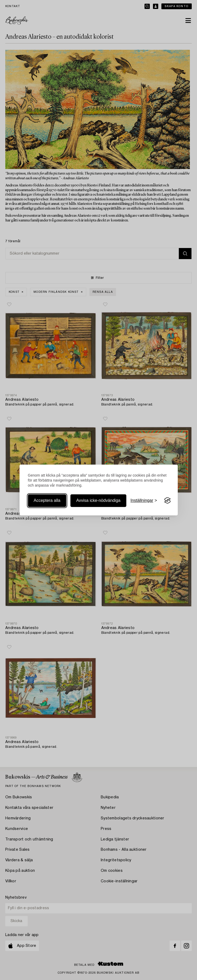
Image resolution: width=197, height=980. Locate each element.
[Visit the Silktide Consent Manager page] (167, 501)
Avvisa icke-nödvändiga (98, 500)
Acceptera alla (47, 500)
